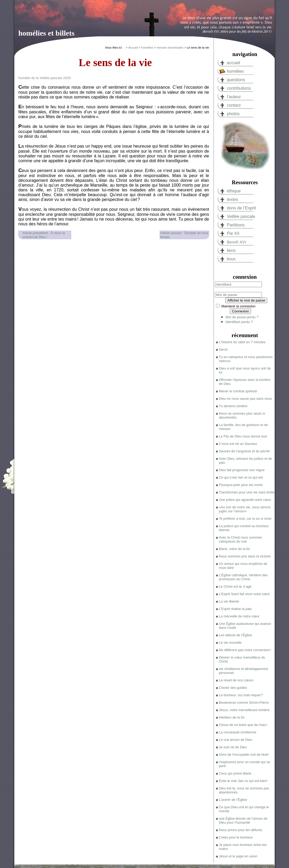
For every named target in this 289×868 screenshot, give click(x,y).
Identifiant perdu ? (239, 322)
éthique (234, 191)
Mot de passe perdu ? (242, 317)
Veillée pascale (241, 216)
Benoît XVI (236, 242)
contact (234, 105)
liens (231, 250)
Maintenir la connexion (238, 306)
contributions (239, 88)
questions (236, 80)
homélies (235, 71)
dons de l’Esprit (241, 208)
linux (231, 259)
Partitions (236, 225)
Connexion (240, 311)
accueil (233, 63)
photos (233, 114)
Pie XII (233, 233)
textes (233, 199)
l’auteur (234, 97)
